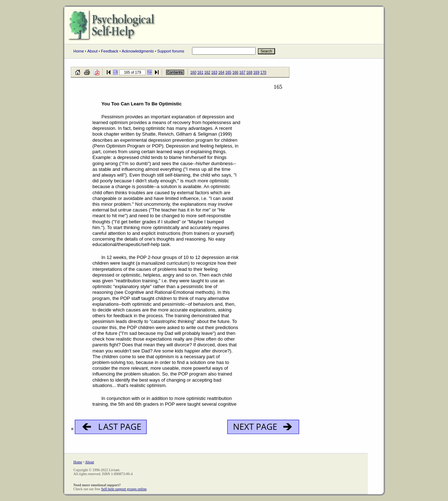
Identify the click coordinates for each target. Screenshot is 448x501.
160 (193, 72)
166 (235, 72)
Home (79, 51)
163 (214, 72)
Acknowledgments (138, 51)
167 (243, 72)
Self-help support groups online (124, 489)
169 (257, 72)
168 (249, 72)
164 (221, 72)
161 (200, 72)
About (93, 51)
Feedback (110, 51)
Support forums (171, 51)
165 (228, 72)
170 (263, 72)
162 (207, 72)
